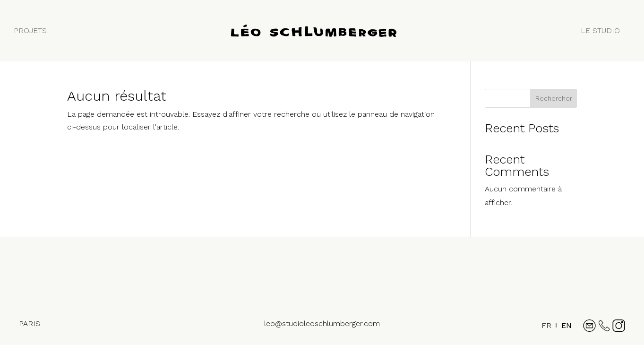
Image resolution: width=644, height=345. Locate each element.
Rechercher (554, 98)
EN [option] (567, 325)
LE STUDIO (600, 30)
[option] (567, 326)
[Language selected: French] (554, 330)
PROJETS (30, 30)
